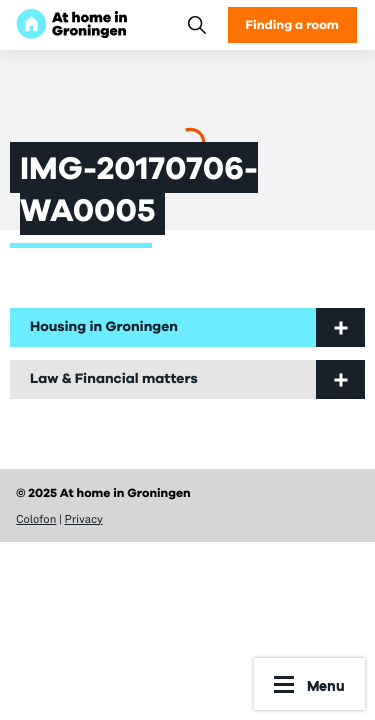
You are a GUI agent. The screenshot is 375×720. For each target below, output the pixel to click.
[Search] (196, 24)
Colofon (36, 519)
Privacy (84, 519)
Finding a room (292, 24)
